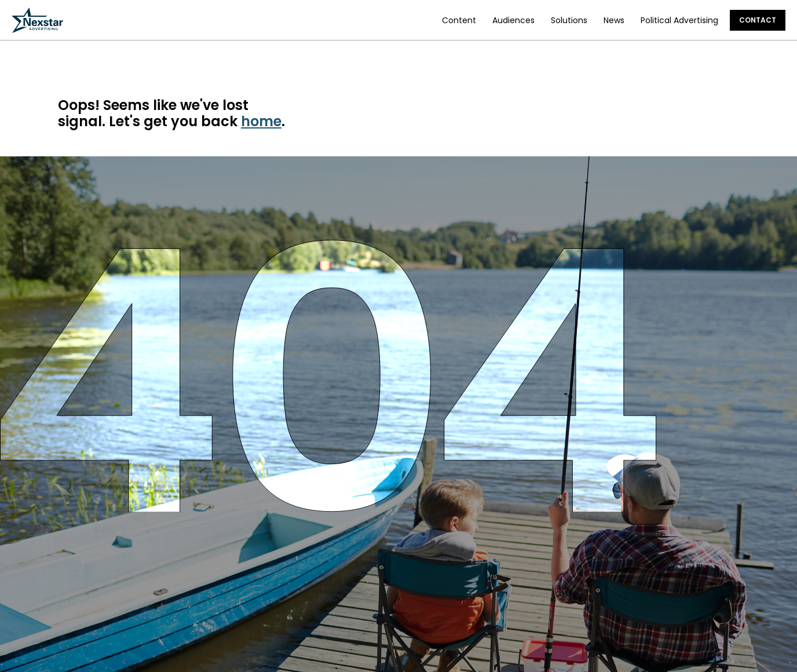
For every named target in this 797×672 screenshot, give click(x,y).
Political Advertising (679, 20)
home (261, 121)
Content (459, 20)
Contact (758, 20)
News (614, 20)
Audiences (513, 20)
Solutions (569, 20)
